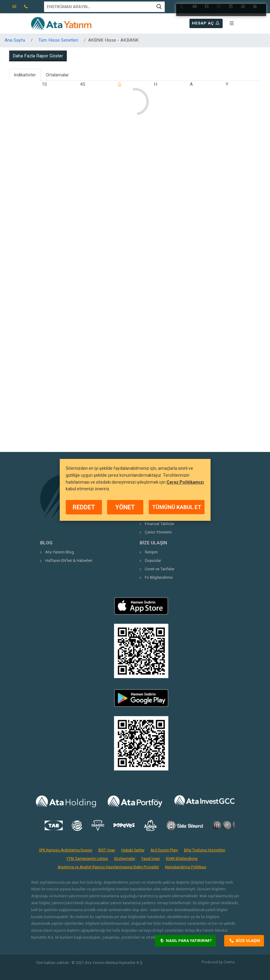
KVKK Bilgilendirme (182, 859)
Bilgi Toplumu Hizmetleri (205, 850)
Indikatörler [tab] (25, 75)
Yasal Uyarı (151, 859)
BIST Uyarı (107, 850)
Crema (229, 962)
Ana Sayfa (15, 40)
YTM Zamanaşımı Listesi (87, 859)
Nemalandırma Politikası (186, 867)
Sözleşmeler (125, 859)
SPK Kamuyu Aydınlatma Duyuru (66, 850)
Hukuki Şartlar (133, 850)
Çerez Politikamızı (185, 482)
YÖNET (125, 507)
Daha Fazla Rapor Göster (38, 56)
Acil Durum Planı (164, 850)
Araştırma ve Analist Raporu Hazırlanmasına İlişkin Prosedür (108, 867)
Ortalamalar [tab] (57, 75)
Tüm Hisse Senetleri (58, 40)
